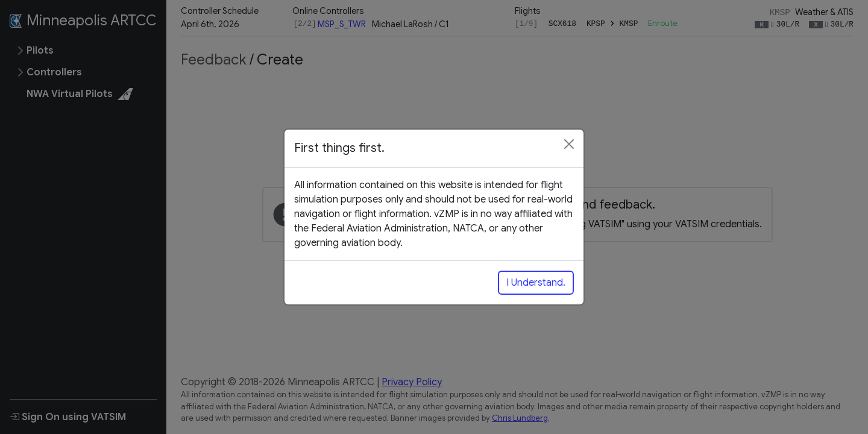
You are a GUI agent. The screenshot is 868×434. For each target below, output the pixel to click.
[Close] (569, 144)
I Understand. (536, 283)
